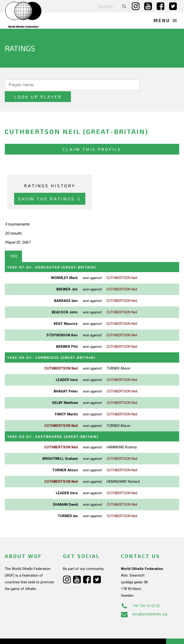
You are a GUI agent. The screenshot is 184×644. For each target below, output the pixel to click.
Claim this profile (92, 137)
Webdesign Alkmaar (34, 635)
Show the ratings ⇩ (50, 187)
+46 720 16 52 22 (140, 593)
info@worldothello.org (144, 602)
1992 (13, 245)
